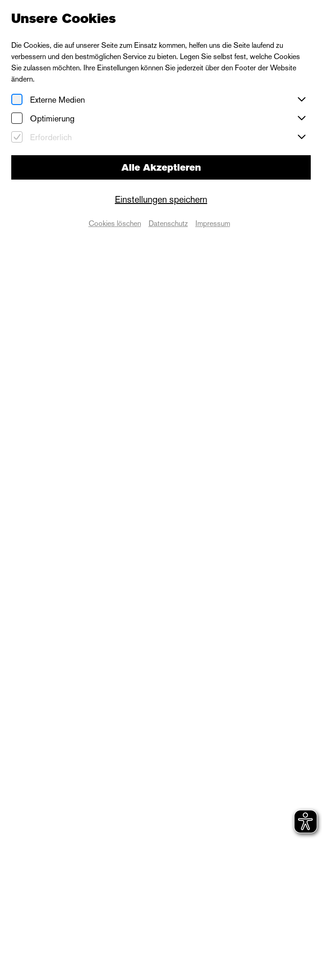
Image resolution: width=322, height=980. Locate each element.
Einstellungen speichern (161, 199)
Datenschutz (168, 223)
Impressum (213, 223)
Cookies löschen (115, 223)
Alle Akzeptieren (161, 167)
